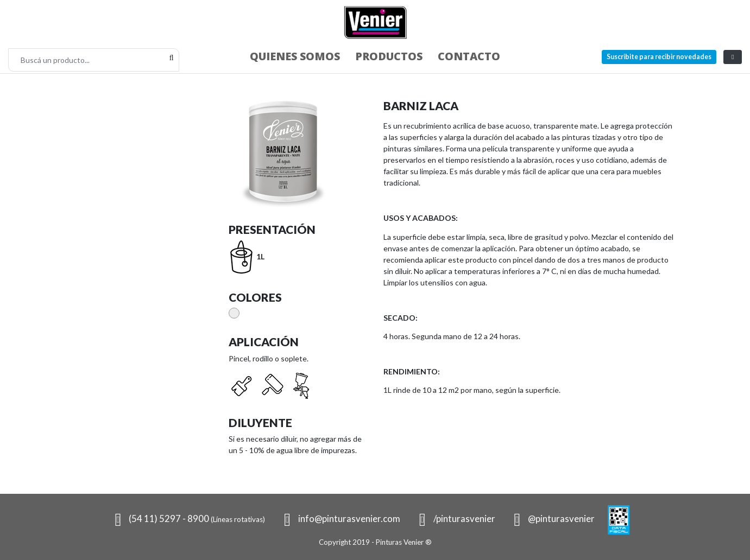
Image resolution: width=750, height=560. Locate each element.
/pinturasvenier (454, 518)
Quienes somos (295, 56)
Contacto (469, 56)
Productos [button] (389, 56)
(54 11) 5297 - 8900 (187, 518)
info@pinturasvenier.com (339, 518)
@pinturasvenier (552, 518)
